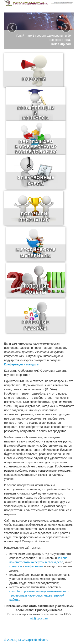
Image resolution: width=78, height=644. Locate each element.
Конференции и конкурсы (21, 364)
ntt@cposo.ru (39, 618)
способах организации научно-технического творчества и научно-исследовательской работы (39, 595)
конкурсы (16, 566)
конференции (34, 566)
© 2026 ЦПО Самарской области (26, 640)
